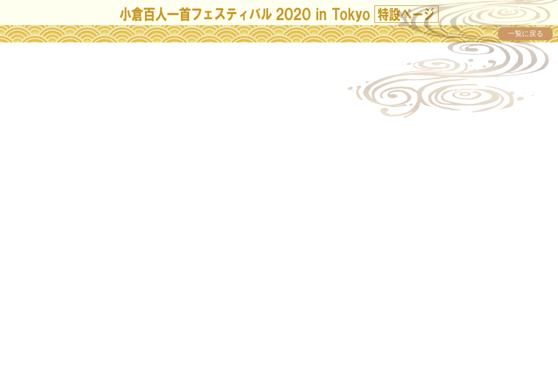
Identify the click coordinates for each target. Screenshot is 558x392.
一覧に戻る (526, 33)
